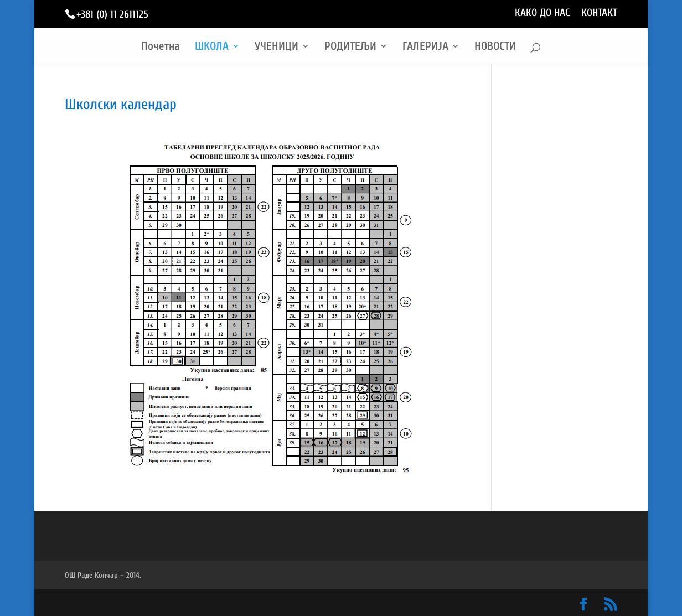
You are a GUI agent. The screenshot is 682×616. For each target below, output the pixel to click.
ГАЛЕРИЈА (425, 47)
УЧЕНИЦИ (277, 47)
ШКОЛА (212, 47)
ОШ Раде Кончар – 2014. (103, 575)
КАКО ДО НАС (542, 13)
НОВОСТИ (495, 47)
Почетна (161, 47)
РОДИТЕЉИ (350, 47)
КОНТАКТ (599, 13)
